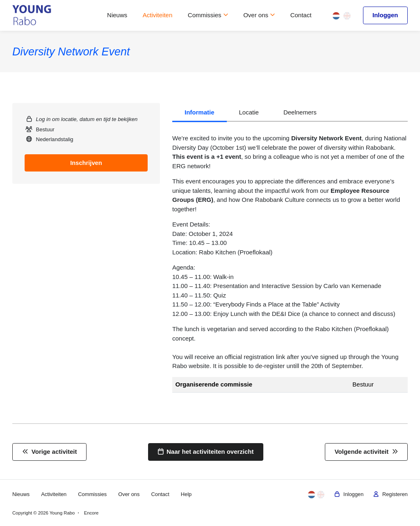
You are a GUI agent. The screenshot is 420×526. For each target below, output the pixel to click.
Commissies (208, 15)
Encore (91, 513)
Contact (301, 15)
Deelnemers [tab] (300, 112)
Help (189, 494)
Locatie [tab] (249, 112)
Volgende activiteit (366, 452)
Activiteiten (158, 15)
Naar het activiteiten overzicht (206, 452)
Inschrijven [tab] (86, 163)
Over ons (259, 15)
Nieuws (117, 15)
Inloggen (385, 15)
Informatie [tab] (200, 112)
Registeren (390, 494)
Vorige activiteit (50, 452)
